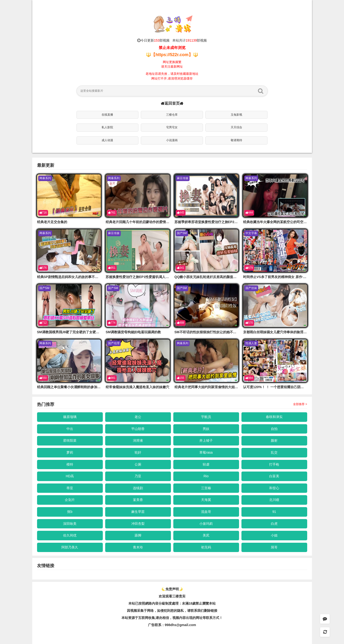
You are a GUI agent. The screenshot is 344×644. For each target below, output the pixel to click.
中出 (70, 429)
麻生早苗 (138, 512)
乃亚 (138, 476)
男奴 (206, 429)
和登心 (274, 488)
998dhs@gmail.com (180, 625)
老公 (138, 417)
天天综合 (236, 127)
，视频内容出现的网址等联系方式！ (196, 618)
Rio (206, 476)
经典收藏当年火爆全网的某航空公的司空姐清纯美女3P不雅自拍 (290, 222)
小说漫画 (172, 140)
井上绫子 (206, 440)
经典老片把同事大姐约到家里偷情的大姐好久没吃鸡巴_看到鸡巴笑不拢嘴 (229, 387)
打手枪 (274, 464)
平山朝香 (138, 429)
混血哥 (206, 512)
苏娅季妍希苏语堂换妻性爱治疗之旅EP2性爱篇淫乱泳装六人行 (221, 222)
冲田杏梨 (138, 524)
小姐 (274, 535)
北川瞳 (274, 500)
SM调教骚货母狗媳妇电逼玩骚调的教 (133, 332)
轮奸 (138, 452)
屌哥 (274, 547)
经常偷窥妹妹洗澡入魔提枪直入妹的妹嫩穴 (137, 387)
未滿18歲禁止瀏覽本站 (199, 603)
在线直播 (107, 115)
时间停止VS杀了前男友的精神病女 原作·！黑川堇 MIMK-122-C (290, 277)
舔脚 (138, 535)
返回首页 (172, 103)
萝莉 (70, 452)
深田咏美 (70, 524)
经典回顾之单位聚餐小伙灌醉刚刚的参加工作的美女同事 (79, 387)
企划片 (70, 500)
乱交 (274, 452)
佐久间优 (70, 535)
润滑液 (138, 440)
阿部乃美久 (70, 547)
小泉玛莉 (206, 524)
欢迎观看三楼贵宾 (172, 596)
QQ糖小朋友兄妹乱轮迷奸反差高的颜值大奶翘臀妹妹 (214, 277)
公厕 (138, 464)
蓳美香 (138, 500)
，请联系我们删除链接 (201, 611)
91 (274, 512)
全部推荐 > (300, 404)
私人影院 (107, 127)
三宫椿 (206, 488)
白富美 (274, 476)
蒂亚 (70, 488)
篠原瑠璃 (70, 417)
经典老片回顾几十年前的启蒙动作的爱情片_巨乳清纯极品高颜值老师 (157, 222)
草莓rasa (206, 452)
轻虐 (206, 464)
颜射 (274, 440)
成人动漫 (107, 140)
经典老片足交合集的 (52, 222)
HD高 (70, 476)
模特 (70, 464)
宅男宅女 (172, 127)
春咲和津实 (274, 417)
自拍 (274, 429)
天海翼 (206, 500)
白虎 (274, 524)
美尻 (206, 535)
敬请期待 (236, 140)
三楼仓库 (172, 115)
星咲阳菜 (70, 440)
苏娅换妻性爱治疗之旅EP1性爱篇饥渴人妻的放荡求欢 (146, 277)
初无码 (206, 547)
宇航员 (206, 417)
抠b (70, 512)
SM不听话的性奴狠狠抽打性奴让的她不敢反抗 (209, 332)
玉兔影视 (236, 115)
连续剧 (138, 488)
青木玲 (138, 547)
